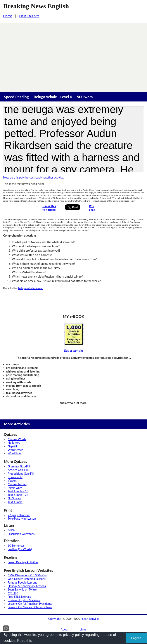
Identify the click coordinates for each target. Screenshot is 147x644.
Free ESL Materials (19, 597)
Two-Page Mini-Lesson (22, 519)
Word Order (15, 450)
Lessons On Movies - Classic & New (30, 607)
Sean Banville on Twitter (23, 589)
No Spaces (14, 498)
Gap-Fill (13, 446)
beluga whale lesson (31, 288)
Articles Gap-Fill (18, 470)
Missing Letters (17, 484)
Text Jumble (15, 502)
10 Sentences (16, 546)
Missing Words (17, 439)
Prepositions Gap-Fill (21, 474)
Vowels (12, 481)
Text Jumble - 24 (18, 495)
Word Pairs (15, 453)
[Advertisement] (73, 56)
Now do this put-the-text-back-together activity (33, 177)
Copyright (54, 619)
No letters (14, 443)
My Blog (13, 593)
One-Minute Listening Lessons (27, 579)
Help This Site (29, 16)
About (65, 629)
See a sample (73, 350)
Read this (24, 641)
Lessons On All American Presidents (30, 604)
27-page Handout (19, 515)
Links (83, 629)
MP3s (11, 530)
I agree (136, 638)
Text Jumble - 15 (18, 491)
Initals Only (15, 488)
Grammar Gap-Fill (19, 466)
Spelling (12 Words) (20, 549)
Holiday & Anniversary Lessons (27, 586)
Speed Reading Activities (23, 562)
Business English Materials (24, 600)
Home (8, 16)
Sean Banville (90, 619)
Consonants (15, 477)
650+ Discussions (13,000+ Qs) (27, 575)
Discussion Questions (21, 534)
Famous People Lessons (22, 582)
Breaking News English (36, 6)
